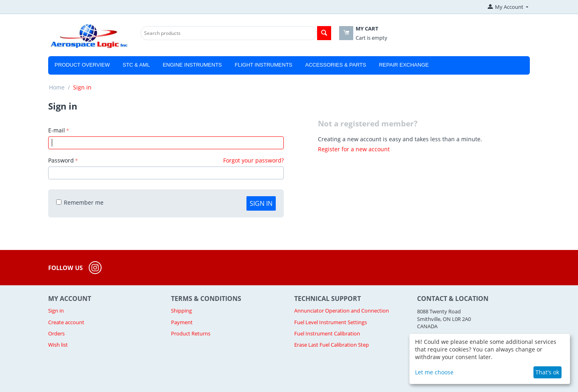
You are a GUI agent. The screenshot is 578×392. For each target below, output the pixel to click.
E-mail (57, 130)
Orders (56, 333)
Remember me (80, 202)
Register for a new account (354, 149)
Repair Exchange (404, 65)
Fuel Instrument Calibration (327, 333)
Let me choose (434, 372)
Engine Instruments (192, 65)
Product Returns (191, 333)
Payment (182, 322)
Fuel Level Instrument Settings (331, 322)
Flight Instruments (264, 65)
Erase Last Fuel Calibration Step (332, 345)
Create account (66, 322)
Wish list (58, 345)
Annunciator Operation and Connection (342, 311)
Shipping (181, 311)
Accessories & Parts (336, 65)
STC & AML (136, 65)
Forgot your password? (253, 160)
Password (61, 160)
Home (57, 87)
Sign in (261, 203)
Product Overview (82, 65)
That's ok (547, 372)
